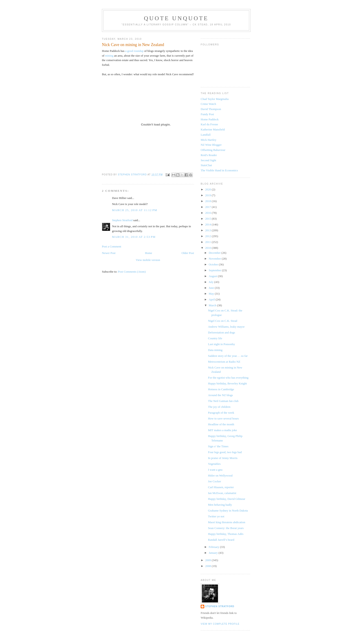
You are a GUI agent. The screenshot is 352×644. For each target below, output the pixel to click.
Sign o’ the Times (218, 446)
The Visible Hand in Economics (219, 170)
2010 (208, 248)
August (213, 276)
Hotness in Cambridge (221, 389)
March (213, 305)
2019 (208, 195)
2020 (208, 189)
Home (149, 253)
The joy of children (219, 407)
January (214, 553)
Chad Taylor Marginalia (215, 99)
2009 (208, 560)
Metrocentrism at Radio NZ (224, 362)
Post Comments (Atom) (132, 272)
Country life (215, 338)
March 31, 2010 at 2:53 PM (134, 237)
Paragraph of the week (221, 413)
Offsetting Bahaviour (213, 150)
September (215, 270)
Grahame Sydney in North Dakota (228, 511)
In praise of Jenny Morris (223, 458)
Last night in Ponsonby (221, 344)
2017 (208, 207)
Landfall (206, 135)
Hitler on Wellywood (220, 475)
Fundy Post (207, 114)
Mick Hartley (209, 140)
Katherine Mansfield (213, 129)
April (212, 299)
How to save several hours (223, 418)
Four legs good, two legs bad (225, 452)
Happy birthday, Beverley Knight (227, 383)
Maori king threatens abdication (227, 522)
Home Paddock (210, 119)
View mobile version (148, 260)
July (212, 282)
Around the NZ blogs (220, 395)
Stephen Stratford (122, 220)
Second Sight (208, 160)
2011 (208, 242)
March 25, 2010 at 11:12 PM (135, 210)
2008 (208, 566)
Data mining (215, 350)
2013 (208, 230)
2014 (208, 224)
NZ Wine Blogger (211, 145)
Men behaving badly (220, 505)
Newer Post (109, 253)
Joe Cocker (214, 481)
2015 (208, 219)
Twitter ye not (216, 516)
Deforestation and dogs (221, 332)
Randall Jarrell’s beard (221, 540)
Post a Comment (112, 246)
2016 (208, 213)
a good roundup (135, 51)
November (215, 259)
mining (109, 56)
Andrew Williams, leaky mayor (226, 327)
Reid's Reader (209, 155)
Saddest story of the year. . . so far (228, 356)
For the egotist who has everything (228, 378)
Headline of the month (221, 424)
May (212, 294)
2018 (208, 201)
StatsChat (206, 165)
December (215, 253)
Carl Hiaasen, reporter (221, 487)
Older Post (188, 253)
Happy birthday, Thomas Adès (226, 534)
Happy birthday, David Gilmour (227, 499)
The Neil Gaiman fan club (223, 401)
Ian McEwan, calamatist (222, 493)
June (212, 288)
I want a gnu (215, 470)
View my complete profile (220, 624)
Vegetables (214, 464)
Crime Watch (208, 104)
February (214, 547)
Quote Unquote (176, 18)
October (214, 264)
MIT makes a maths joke (222, 430)
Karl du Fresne (209, 124)
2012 (208, 236)
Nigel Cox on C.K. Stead (222, 321)
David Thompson (211, 109)
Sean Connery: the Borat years (226, 528)
